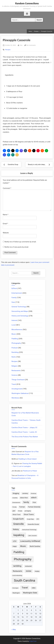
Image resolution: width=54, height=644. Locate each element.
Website (6, 233)
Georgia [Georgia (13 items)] (20, 511)
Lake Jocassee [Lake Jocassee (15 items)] (32, 536)
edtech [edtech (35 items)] (34, 498)
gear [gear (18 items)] (14, 511)
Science (14, 375)
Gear (13, 302)
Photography (16, 343)
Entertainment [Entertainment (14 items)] (16, 503)
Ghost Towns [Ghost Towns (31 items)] (29, 514)
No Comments (31, 45)
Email (5, 224)
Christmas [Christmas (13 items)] (33, 494)
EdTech (14, 288)
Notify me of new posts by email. (17, 247)
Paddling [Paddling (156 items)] (19, 552)
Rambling (15, 352)
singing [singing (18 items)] (37, 571)
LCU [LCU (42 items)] (15, 541)
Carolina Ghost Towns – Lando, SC (24, 432)
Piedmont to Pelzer (30, 471)
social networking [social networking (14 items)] (17, 575)
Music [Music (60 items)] (23, 546)
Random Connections (27, 3)
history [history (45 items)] (16, 529)
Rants (14, 357)
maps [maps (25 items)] (15, 546)
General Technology (19, 307)
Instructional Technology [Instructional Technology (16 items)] (29, 530)
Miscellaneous (17, 330)
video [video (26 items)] (34, 588)
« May (14, 629)
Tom (21, 45)
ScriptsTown (33, 641)
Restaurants (16, 371)
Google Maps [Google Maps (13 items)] (30, 519)
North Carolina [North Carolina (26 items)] (35, 546)
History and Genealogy (20, 316)
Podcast (15, 348)
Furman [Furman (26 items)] (22, 507)
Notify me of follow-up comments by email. (21, 242)
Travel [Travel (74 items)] (25, 588)
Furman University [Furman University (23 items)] (34, 507)
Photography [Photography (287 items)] (23, 559)
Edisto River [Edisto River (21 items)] (24, 498)
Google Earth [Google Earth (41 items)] (18, 519)
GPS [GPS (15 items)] (38, 519)
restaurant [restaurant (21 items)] (28, 566)
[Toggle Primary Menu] (27, 14)
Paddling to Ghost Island (27, 459)
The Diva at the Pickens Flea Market (25, 437)
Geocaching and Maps (20, 311)
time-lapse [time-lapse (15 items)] (15, 588)
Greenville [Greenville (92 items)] (18, 524)
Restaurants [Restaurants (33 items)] (17, 571)
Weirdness (15, 398)
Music (14, 334)
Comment (7, 188)
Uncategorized (17, 389)
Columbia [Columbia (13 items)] (15, 498)
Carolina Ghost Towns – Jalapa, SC (24, 428)
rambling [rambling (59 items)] (17, 566)
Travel (14, 384)
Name (6, 215)
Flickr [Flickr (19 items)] (34, 502)
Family (14, 298)
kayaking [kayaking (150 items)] (19, 535)
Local (13, 325)
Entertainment (17, 293)
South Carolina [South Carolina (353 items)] (25, 580)
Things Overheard (18, 380)
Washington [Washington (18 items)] (16, 593)
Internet (14, 320)
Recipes (8, 50)
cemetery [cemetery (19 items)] (25, 493)
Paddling (15, 339)
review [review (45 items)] (29, 571)
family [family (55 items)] (26, 502)
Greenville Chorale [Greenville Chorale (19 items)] (33, 524)
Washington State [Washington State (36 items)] (30, 593)
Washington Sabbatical (20, 393)
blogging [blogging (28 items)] (16, 493)
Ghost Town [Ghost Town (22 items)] (17, 515)
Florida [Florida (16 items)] (14, 507)
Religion (14, 366)
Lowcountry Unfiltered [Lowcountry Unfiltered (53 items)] (30, 541)
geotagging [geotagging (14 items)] (28, 511)
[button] (4, 151)
